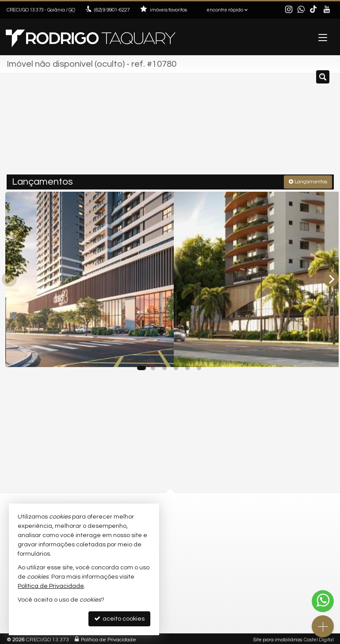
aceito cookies (119, 619)
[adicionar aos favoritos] (157, 351)
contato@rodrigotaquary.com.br (223, 528)
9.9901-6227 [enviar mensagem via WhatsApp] (111, 10)
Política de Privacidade (109, 637)
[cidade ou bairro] (249, 127)
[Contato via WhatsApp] (323, 601)
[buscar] (314, 127)
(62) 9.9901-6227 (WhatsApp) (221, 520)
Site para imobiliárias (278, 637)
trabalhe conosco (206, 536)
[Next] (331, 277)
